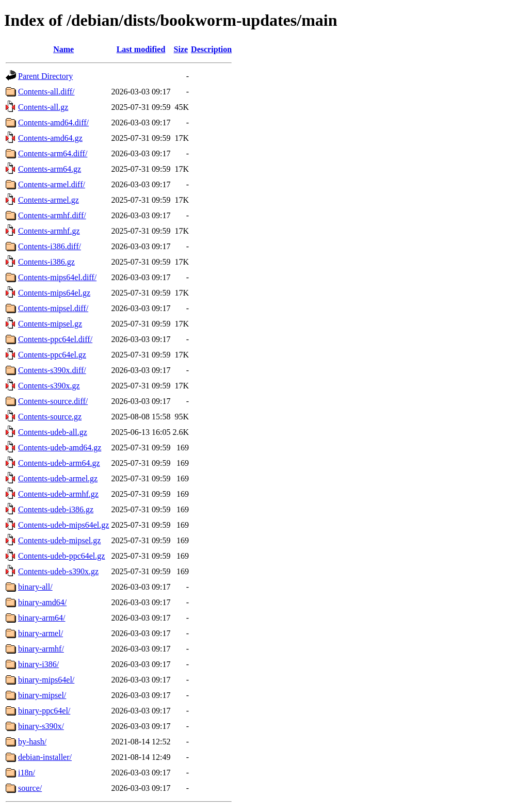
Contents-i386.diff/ (50, 246)
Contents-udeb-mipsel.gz (59, 540)
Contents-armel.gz (49, 200)
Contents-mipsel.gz (50, 324)
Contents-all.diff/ (46, 92)
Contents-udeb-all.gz (53, 432)
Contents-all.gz (43, 107)
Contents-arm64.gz (50, 169)
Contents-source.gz (50, 417)
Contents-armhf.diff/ (52, 215)
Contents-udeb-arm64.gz (59, 463)
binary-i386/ (38, 664)
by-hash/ (32, 742)
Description (211, 49)
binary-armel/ (41, 633)
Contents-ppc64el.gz (52, 355)
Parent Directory (45, 76)
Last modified (141, 49)
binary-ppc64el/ (44, 711)
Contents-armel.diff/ (52, 184)
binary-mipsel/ (42, 695)
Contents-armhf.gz (49, 231)
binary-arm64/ (42, 618)
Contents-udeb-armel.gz (58, 478)
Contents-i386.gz (46, 262)
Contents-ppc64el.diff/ (55, 339)
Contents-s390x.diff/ (52, 370)
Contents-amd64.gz (50, 138)
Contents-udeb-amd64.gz (60, 448)
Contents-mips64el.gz (54, 293)
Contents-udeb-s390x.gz (58, 571)
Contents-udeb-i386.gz (56, 509)
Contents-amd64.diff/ (53, 123)
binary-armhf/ (41, 649)
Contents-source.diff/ (53, 401)
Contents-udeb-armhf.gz (58, 494)
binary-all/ (35, 587)
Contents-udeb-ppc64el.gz (61, 556)
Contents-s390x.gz (49, 386)
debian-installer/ (45, 757)
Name (63, 49)
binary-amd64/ (42, 602)
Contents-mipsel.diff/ (53, 308)
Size (181, 49)
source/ (30, 788)
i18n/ (27, 773)
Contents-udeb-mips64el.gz (63, 525)
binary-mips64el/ (46, 680)
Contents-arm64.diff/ (53, 153)
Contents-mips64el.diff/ (57, 277)
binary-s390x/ (41, 726)
